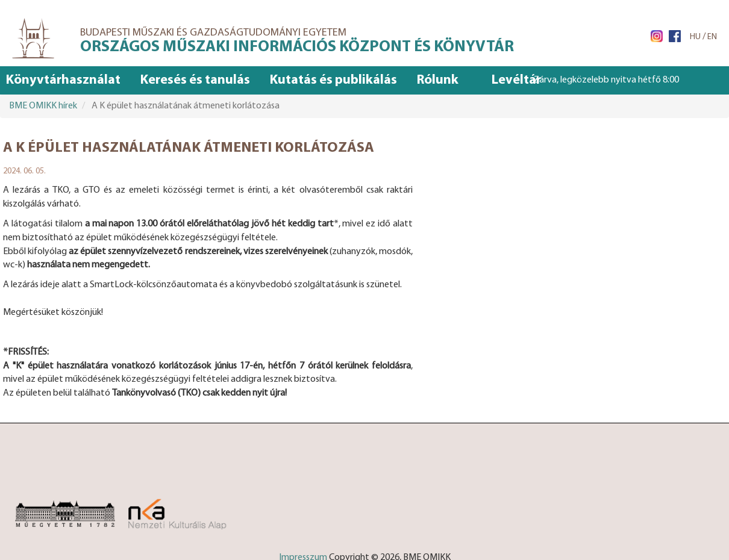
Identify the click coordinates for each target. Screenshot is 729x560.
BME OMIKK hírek (43, 106)
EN (712, 37)
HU (695, 37)
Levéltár (516, 80)
